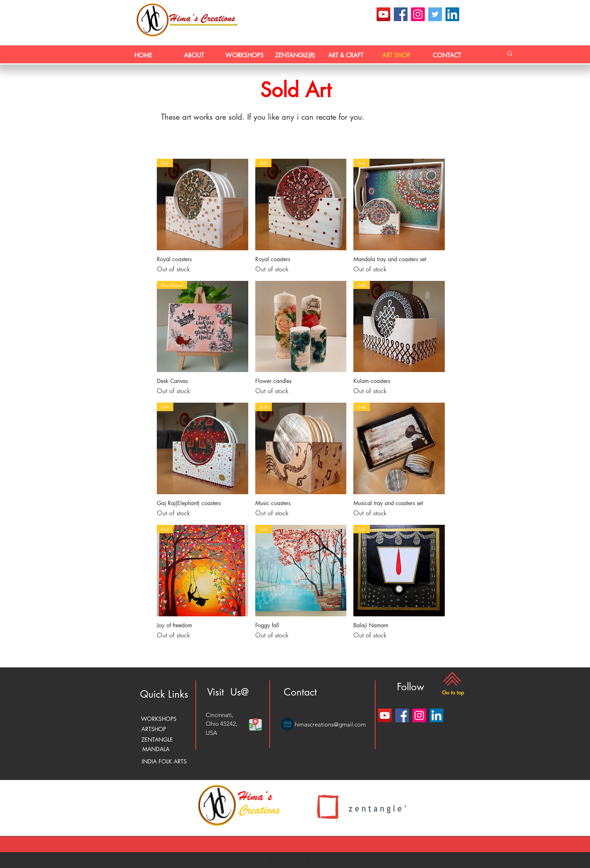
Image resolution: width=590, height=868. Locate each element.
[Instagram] (418, 14)
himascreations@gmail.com (330, 724)
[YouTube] (383, 14)
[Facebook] (401, 14)
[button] (453, 693)
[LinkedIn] (452, 14)
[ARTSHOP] (154, 729)
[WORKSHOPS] (159, 719)
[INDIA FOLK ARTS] (164, 762)
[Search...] (510, 54)
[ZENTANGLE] (157, 740)
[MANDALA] (156, 750)
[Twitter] (435, 14)
